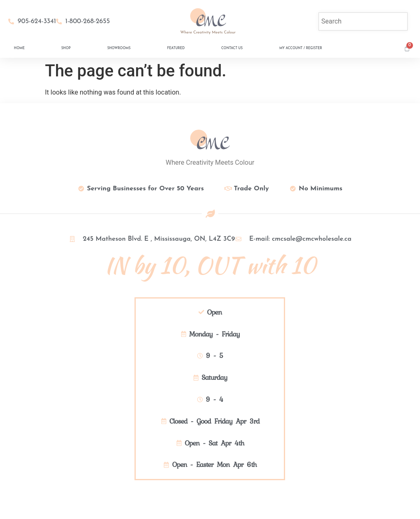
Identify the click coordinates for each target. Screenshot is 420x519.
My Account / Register (301, 48)
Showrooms (119, 48)
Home (19, 48)
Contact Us (232, 48)
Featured (176, 48)
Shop (66, 48)
